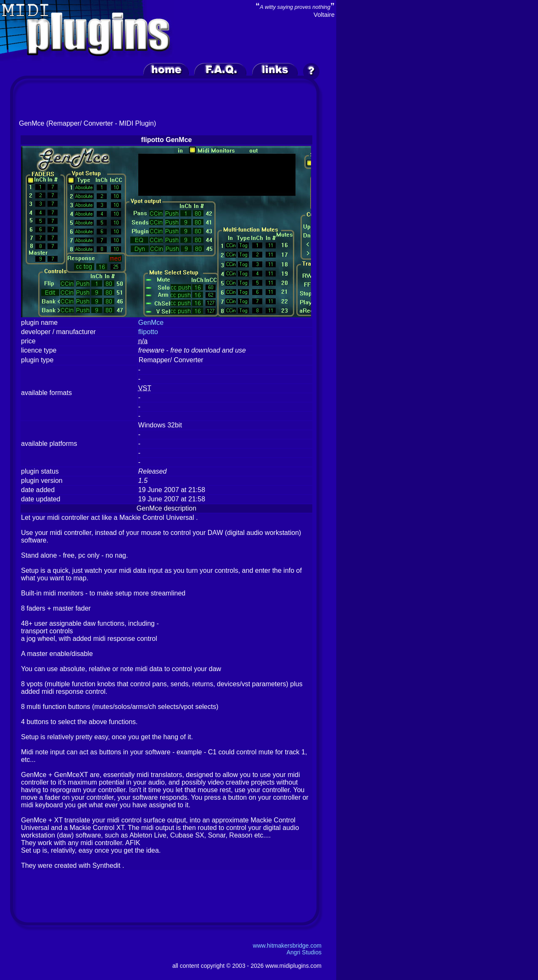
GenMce (151, 323)
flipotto (148, 332)
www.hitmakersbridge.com (287, 946)
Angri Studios (304, 952)
